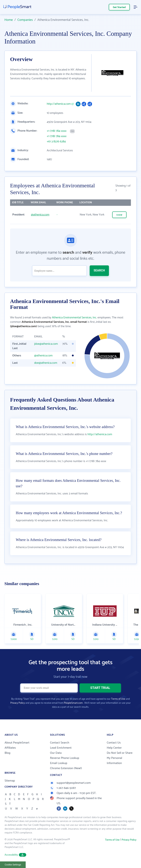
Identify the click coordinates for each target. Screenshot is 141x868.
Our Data (56, 753)
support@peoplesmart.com (70, 783)
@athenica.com (40, 215)
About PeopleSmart (17, 743)
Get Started (119, 7)
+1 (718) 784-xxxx (57, 131)
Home (9, 20)
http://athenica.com (59, 104)
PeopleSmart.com (73, 703)
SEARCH (99, 270)
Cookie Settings (13, 865)
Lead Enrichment (61, 748)
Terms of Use (118, 699)
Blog (8, 753)
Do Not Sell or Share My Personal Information (120, 758)
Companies (25, 20)
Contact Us (114, 743)
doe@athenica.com (46, 363)
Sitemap (10, 781)
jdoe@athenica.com (46, 344)
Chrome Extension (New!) (66, 768)
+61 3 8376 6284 (56, 142)
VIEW (119, 215)
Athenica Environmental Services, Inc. (74, 318)
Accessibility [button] (15, 855)
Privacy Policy (18, 703)
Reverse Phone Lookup (65, 758)
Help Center (114, 748)
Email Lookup (59, 763)
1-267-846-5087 (63, 788)
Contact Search (60, 743)
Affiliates (10, 748)
